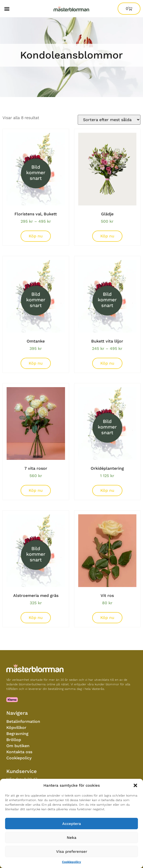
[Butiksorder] (109, 120)
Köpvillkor (16, 728)
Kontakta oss (19, 752)
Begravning (17, 734)
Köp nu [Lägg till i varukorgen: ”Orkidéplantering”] (107, 490)
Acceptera (72, 824)
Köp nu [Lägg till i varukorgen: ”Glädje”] (107, 236)
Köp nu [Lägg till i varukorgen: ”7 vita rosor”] (36, 490)
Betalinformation (23, 721)
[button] (135, 785)
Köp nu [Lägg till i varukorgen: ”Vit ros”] (107, 618)
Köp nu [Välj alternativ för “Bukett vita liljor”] (107, 363)
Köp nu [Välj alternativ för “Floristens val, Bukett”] (36, 236)
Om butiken (18, 746)
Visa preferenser (72, 852)
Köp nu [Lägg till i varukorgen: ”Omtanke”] (36, 363)
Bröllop (14, 740)
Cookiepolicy (71, 862)
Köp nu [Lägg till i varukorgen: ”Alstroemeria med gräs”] (36, 618)
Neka (72, 838)
